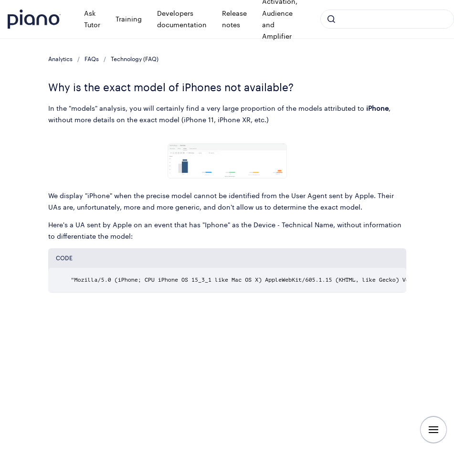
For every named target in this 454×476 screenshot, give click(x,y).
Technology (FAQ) (135, 59)
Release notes (234, 19)
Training (129, 19)
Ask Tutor (92, 19)
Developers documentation (182, 19)
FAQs (92, 59)
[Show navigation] (433, 430)
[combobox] (387, 19)
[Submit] (331, 19)
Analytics (60, 59)
